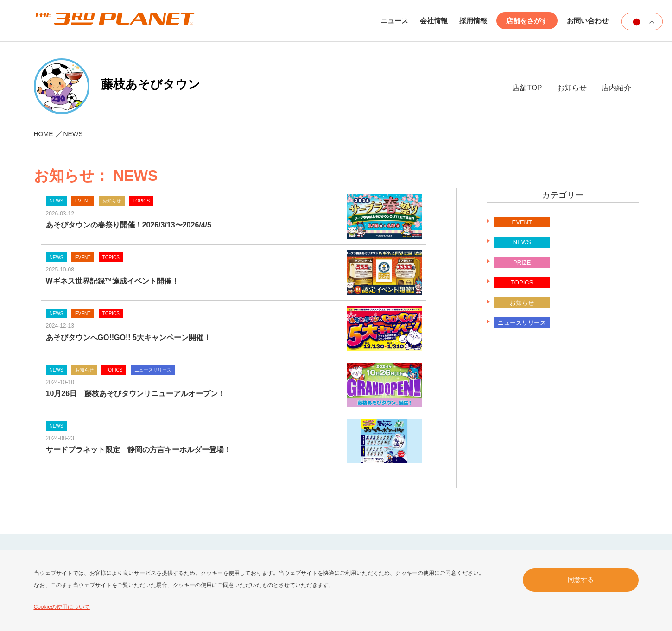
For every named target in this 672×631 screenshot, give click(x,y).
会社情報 (434, 21)
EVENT (522, 222)
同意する (581, 580)
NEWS (522, 242)
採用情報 (473, 21)
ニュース (394, 21)
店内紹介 (616, 88)
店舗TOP (527, 88)
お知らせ (572, 88)
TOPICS (522, 282)
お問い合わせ (588, 21)
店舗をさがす (527, 21)
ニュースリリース (522, 323)
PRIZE (522, 262)
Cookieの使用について (62, 607)
